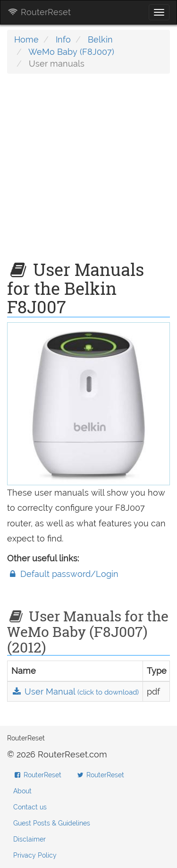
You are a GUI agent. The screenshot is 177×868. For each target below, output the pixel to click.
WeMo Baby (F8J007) (71, 52)
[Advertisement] (88, 172)
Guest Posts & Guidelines (52, 823)
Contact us (30, 807)
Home (26, 39)
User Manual (75, 692)
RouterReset (39, 12)
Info (63, 39)
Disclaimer (29, 839)
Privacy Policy (35, 855)
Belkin (100, 39)
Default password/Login (63, 574)
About (22, 791)
